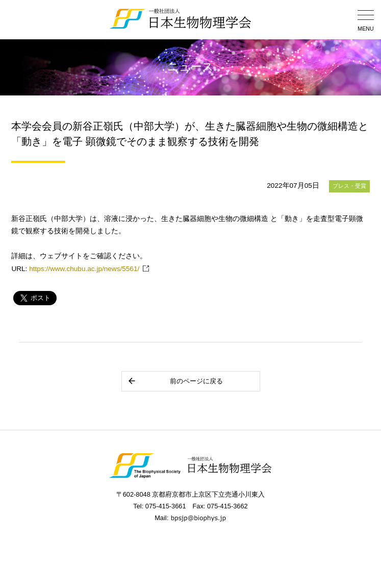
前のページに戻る (175, 381)
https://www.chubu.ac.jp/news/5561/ (84, 269)
